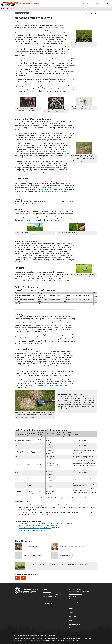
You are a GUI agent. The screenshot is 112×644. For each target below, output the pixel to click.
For (75, 625)
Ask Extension (47, 592)
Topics (3, 9)
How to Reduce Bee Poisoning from (36, 528)
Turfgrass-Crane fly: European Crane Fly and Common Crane (42, 525)
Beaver (74, 602)
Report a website (50, 596)
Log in (71, 627)
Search (108, 3)
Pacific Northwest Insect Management (46, 385)
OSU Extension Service (30, 4)
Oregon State (37, 640)
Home (71, 608)
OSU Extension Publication (79, 592)
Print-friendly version (57, 28)
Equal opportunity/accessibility (70, 640)
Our (73, 596)
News (71, 598)
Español (24, 21)
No (24, 578)
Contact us (24, 9)
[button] (84, 36)
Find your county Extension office (52, 594)
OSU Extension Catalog (22, 13)
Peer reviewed (92, 13)
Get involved (10, 9)
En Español (48, 604)
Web (52, 640)
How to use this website (50, 600)
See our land (82, 638)
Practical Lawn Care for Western (55, 191)
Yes (18, 578)
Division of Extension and (44, 636)
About (17, 9)
